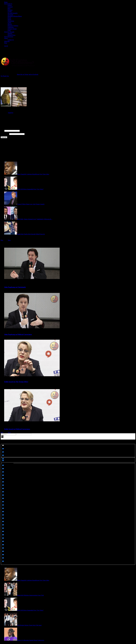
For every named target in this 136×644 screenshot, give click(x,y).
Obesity (10, 24)
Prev (2, 240)
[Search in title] (3, 449)
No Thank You (5, 76)
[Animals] (3, 465)
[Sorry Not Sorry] (3, 545)
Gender (10, 12)
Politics (10, 5)
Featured (10, 7)
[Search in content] (3, 452)
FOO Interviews (9, 37)
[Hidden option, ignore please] (3, 459)
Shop (6, 43)
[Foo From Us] (3, 495)
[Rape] (3, 528)
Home (6, 2)
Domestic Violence (13, 26)
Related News (11, 35)
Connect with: (5, 116)
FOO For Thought (9, 32)
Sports (9, 19)
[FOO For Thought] (3, 492)
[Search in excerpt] (3, 455)
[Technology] (3, 551)
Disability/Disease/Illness (15, 16)
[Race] (3, 525)
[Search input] (8, 434)
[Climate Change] (3, 472)
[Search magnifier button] (2, 437)
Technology (11, 21)
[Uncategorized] (3, 561)
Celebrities (11, 27)
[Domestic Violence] (3, 485)
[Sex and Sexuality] (3, 541)
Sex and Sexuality (13, 13)
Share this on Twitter (23, 74)
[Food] (3, 498)
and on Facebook (34, 74)
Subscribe (7, 41)
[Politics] (3, 522)
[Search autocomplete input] (24, 434)
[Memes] (3, 512)
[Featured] (3, 488)
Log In (6, 46)
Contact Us (11, 40)
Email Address (5, 134)
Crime (9, 23)
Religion (10, 10)
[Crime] (3, 475)
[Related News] (3, 531)
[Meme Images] (3, 505)
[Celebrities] (3, 469)
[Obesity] (3, 515)
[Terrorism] (3, 555)
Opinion (10, 33)
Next (9, 240)
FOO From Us (8, 4)
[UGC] (3, 558)
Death (9, 18)
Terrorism (10, 15)
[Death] (3, 479)
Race (9, 8)
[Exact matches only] (3, 445)
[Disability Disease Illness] (3, 482)
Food (9, 30)
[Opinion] (3, 518)
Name (2, 131)
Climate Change (12, 29)
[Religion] (3, 538)
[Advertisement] (33, 52)
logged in (11, 113)
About (6, 38)
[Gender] (3, 502)
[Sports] (3, 548)
